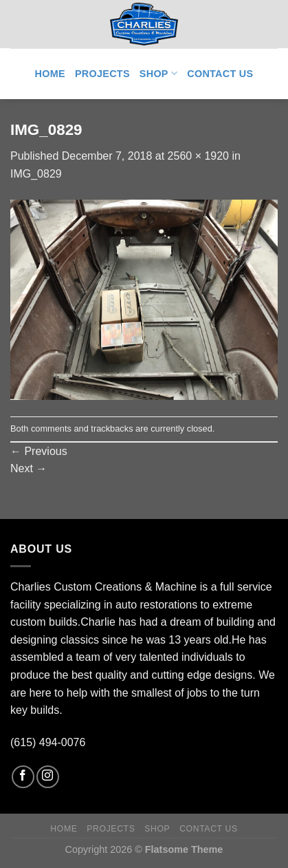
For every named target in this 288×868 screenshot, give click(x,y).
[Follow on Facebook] (23, 777)
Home (50, 74)
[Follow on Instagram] (48, 777)
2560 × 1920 (198, 156)
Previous (39, 451)
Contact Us (220, 74)
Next (29, 468)
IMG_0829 (36, 174)
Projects (102, 74)
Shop (158, 73)
